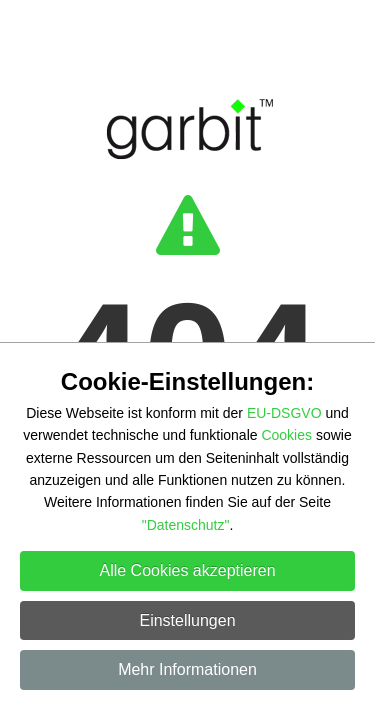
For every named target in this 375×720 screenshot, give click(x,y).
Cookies (286, 435)
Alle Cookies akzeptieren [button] (187, 570)
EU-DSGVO (284, 413)
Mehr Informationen (187, 669)
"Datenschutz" (186, 525)
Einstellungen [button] (187, 620)
